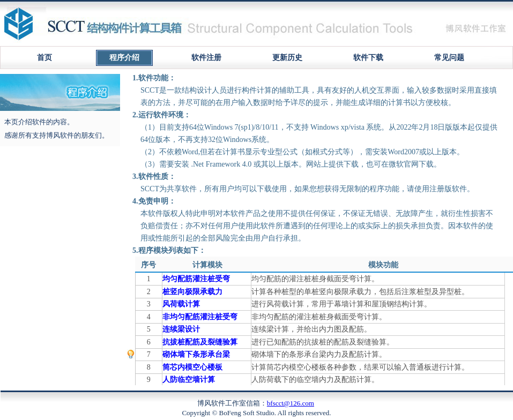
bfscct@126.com (291, 403)
